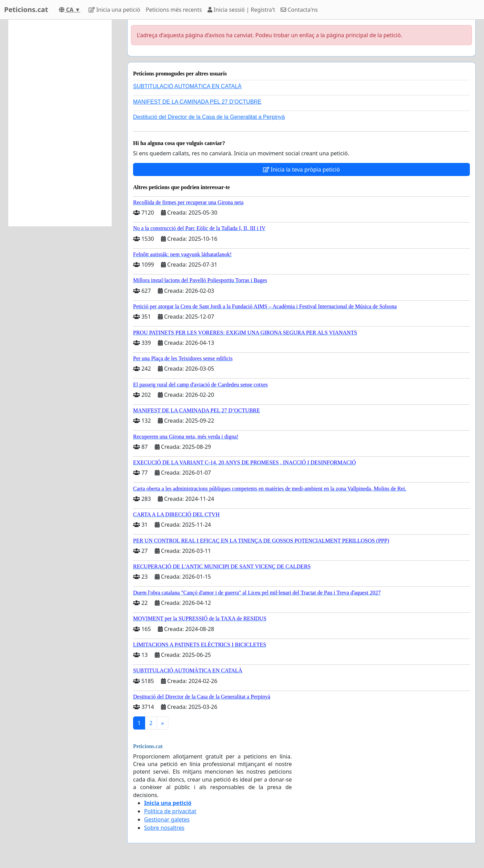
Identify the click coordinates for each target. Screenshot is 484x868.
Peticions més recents (174, 10)
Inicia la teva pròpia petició (301, 169)
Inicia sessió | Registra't (241, 10)
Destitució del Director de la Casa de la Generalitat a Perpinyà (209, 117)
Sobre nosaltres (164, 828)
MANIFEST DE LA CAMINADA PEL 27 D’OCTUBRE (197, 102)
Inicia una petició (114, 10)
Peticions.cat (26, 9)
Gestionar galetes (167, 819)
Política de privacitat (170, 811)
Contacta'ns (299, 10)
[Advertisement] (60, 123)
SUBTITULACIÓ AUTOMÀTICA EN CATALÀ (187, 86)
